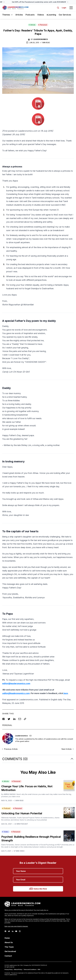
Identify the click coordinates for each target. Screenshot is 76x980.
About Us (9, 942)
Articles (19, 15)
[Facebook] (5, 931)
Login (64, 8)
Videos (41, 15)
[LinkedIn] (13, 931)
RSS (39, 969)
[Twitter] (9, 931)
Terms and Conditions (30, 969)
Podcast (6, 808)
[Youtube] (16, 931)
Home (7, 938)
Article (32, 25)
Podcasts (30, 15)
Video (5, 832)
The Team (9, 947)
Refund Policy (18, 969)
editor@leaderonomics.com (16, 683)
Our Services (65, 15)
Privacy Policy (9, 969)
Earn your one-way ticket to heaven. (16, 926)
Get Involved (10, 951)
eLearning (51, 15)
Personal (43, 25)
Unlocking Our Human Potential (22, 813)
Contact (8, 956)
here (66, 693)
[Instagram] (20, 931)
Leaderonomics (41, 39)
